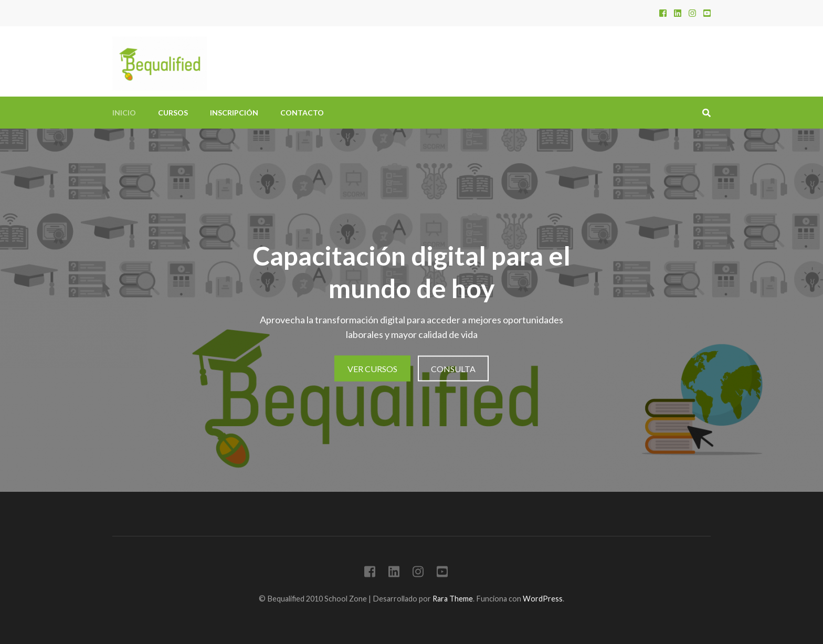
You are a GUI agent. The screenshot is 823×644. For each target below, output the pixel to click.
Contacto (302, 113)
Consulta (453, 369)
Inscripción (234, 113)
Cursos (173, 113)
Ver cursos (372, 369)
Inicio (124, 113)
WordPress (543, 599)
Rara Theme (453, 599)
